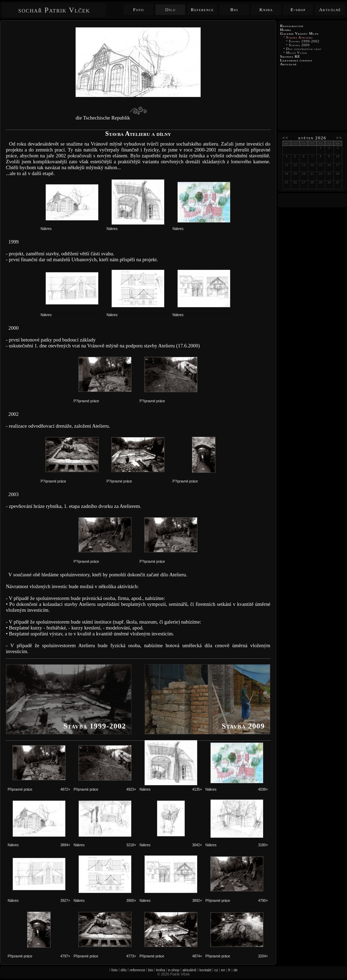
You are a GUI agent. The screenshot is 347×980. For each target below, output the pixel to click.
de (236, 970)
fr (230, 970)
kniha (160, 970)
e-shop (174, 970)
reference (137, 970)
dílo (124, 970)
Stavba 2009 (299, 45)
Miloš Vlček (297, 53)
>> (339, 138)
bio (151, 970)
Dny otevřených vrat (304, 49)
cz (216, 970)
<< (286, 138)
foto (115, 970)
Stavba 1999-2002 (304, 41)
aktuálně (189, 970)
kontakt (205, 970)
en (223, 970)
